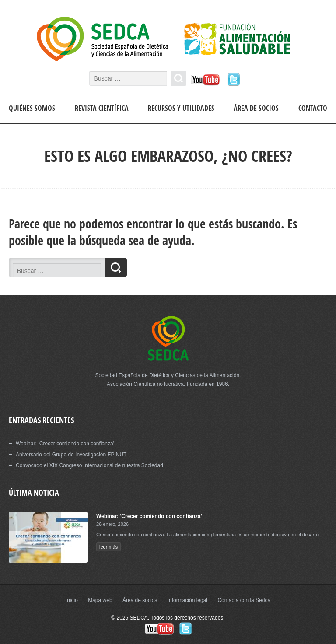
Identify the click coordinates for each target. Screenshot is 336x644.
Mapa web (100, 600)
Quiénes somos (32, 108)
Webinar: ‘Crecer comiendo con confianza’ (65, 444)
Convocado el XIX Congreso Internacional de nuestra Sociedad (89, 465)
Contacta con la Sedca (244, 600)
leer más (108, 547)
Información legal (187, 600)
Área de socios (256, 108)
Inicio (72, 600)
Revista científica (102, 108)
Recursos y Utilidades (181, 108)
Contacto (313, 108)
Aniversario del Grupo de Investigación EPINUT (71, 455)
